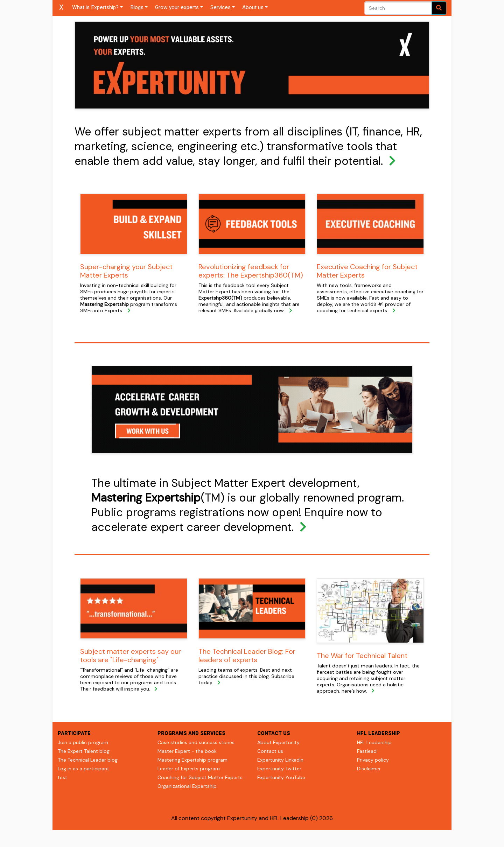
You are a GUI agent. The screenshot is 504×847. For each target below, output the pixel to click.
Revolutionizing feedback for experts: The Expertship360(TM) (251, 271)
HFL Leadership (374, 742)
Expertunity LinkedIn (280, 760)
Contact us (270, 751)
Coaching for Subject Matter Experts (200, 777)
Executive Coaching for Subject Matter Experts (367, 271)
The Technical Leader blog (88, 760)
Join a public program (83, 742)
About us (253, 7)
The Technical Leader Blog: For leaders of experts (247, 656)
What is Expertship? (95, 7)
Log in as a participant (83, 769)
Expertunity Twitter (279, 769)
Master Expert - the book (187, 751)
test (62, 777)
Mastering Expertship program (192, 760)
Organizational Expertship (187, 786)
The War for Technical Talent (362, 656)
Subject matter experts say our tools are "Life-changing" (131, 656)
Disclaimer (369, 769)
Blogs (137, 7)
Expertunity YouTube (281, 777)
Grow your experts (177, 7)
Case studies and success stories (196, 742)
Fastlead (367, 751)
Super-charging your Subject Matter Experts (126, 271)
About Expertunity (278, 742)
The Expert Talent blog (84, 751)
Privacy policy (373, 760)
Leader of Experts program (189, 769)
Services (220, 7)
